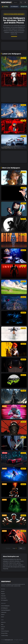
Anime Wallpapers (5, 606)
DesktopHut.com (9, 640)
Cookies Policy (4, 635)
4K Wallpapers (4, 608)
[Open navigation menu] (25, 2)
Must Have (4, 598)
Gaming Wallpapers (6, 610)
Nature (3, 615)
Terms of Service (5, 631)
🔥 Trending (5, 6)
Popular (3, 594)
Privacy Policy (4, 633)
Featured (3, 596)
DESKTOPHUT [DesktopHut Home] (7, 2)
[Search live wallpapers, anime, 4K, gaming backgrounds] (16, 2)
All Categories (4, 600)
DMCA (3, 629)
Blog (2, 624)
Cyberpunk (4, 612)
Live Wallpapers (14, 6)
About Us (3, 622)
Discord (3, 627)
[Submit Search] (21, 2)
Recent (3, 591)
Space (3, 617)
